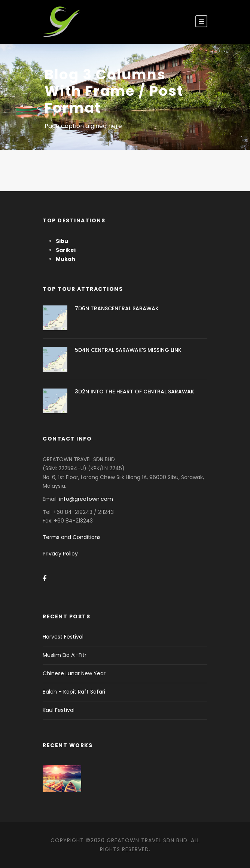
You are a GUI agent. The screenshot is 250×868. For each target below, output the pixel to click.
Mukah (65, 259)
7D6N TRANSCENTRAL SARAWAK (117, 308)
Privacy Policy (60, 554)
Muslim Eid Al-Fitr (65, 655)
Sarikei (66, 250)
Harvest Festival (63, 637)
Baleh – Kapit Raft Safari (74, 692)
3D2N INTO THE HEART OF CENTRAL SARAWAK (135, 392)
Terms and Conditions (72, 537)
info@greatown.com (87, 499)
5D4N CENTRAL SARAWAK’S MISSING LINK (128, 350)
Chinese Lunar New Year (74, 673)
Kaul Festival (59, 710)
